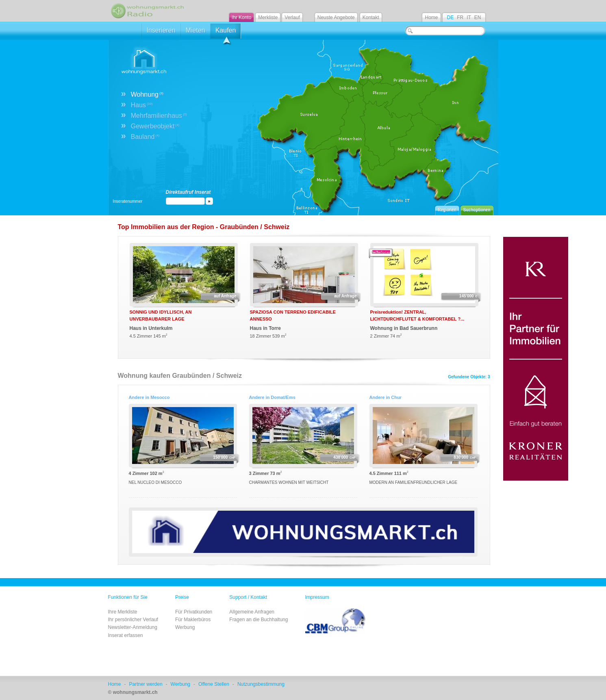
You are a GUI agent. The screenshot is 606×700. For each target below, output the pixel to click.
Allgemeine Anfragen (252, 612)
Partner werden (146, 684)
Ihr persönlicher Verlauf (133, 620)
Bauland (145, 137)
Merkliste (268, 17)
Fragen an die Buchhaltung (258, 620)
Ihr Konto (242, 17)
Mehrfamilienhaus (159, 116)
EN (478, 17)
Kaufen (226, 33)
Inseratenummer (128, 201)
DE (450, 17)
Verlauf (292, 17)
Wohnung (147, 94)
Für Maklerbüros (193, 620)
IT (469, 17)
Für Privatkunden (194, 612)
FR (460, 17)
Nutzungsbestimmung (261, 684)
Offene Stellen (214, 684)
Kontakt (371, 17)
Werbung (185, 627)
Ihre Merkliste (123, 612)
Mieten (195, 30)
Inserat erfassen (126, 635)
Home (431, 17)
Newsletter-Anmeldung (133, 627)
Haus (142, 105)
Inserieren (161, 30)
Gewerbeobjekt (155, 126)
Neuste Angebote (336, 17)
